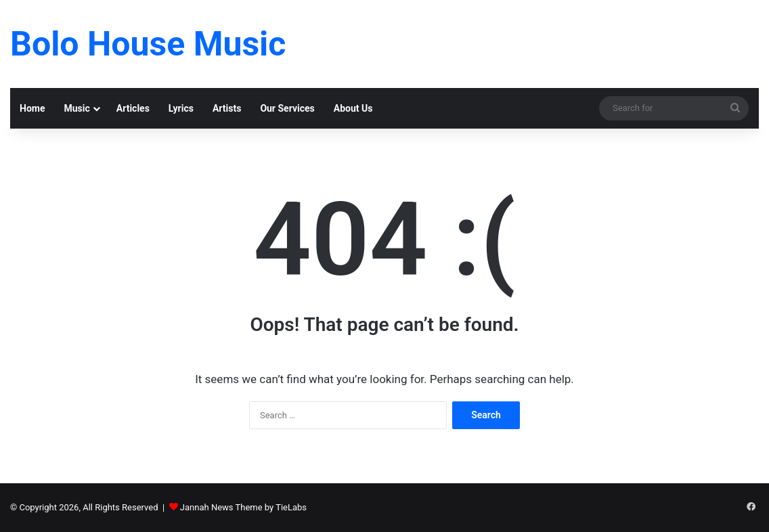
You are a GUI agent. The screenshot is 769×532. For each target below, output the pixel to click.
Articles (133, 108)
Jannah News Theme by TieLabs (243, 507)
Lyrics (181, 108)
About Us (353, 108)
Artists (227, 108)
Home (32, 108)
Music (76, 108)
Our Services (287, 108)
